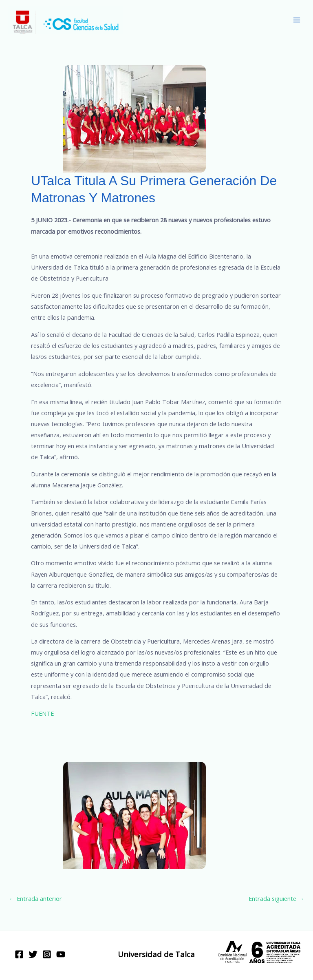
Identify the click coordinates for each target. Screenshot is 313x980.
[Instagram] (47, 954)
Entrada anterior (35, 898)
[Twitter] (33, 954)
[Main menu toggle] (297, 20)
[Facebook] (19, 954)
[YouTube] (61, 954)
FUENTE (42, 713)
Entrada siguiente (276, 898)
